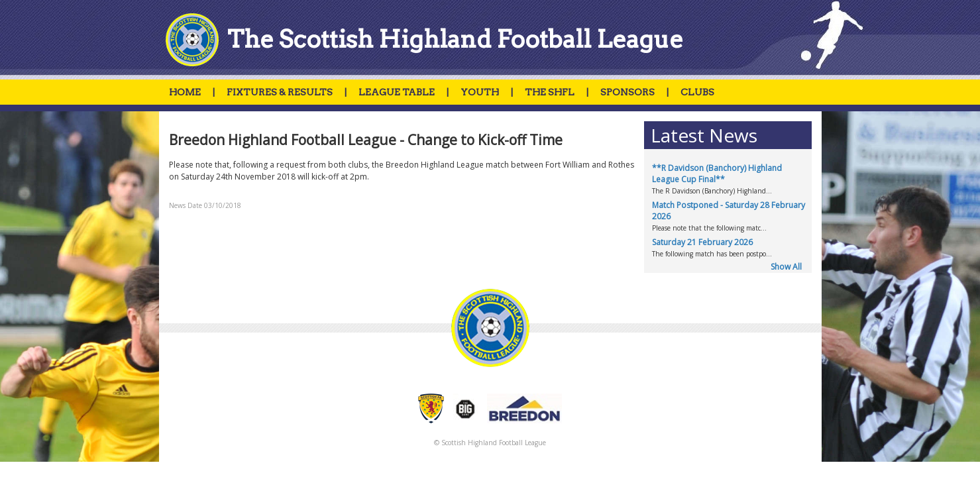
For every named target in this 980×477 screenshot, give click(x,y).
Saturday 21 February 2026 (702, 242)
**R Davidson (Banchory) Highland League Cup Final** (717, 174)
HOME (185, 92)
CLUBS (697, 92)
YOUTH (480, 92)
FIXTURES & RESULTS (280, 92)
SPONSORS (627, 92)
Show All (786, 267)
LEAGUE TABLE (397, 92)
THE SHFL (550, 92)
